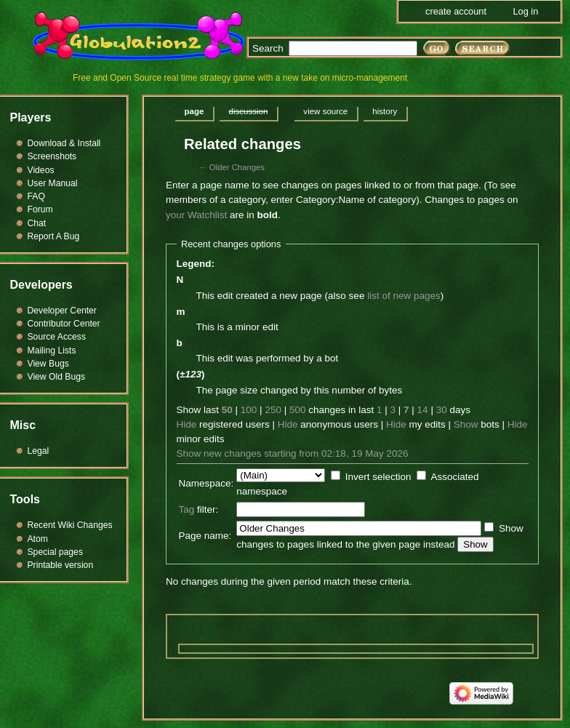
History (385, 111)
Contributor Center (64, 324)
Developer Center (62, 311)
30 (442, 410)
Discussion (248, 111)
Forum (40, 209)
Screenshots (52, 156)
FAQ (36, 196)
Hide (187, 424)
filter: (199, 509)
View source (325, 111)
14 (423, 410)
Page (194, 111)
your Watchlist (196, 215)
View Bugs (48, 364)
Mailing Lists (52, 351)
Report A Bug (54, 236)
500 (298, 410)
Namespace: (206, 483)
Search (268, 48)
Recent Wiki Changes (70, 525)
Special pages (55, 552)
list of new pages (404, 296)
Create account (456, 11)
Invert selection (378, 477)
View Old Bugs (57, 377)
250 (273, 410)
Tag (187, 509)
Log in (525, 11)
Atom (38, 539)
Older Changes (237, 167)
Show (466, 424)
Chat (37, 223)
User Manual (53, 183)
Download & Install (64, 143)
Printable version (61, 565)
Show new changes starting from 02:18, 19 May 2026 (293, 453)
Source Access (57, 337)
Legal (39, 451)
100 (249, 410)
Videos (41, 170)
